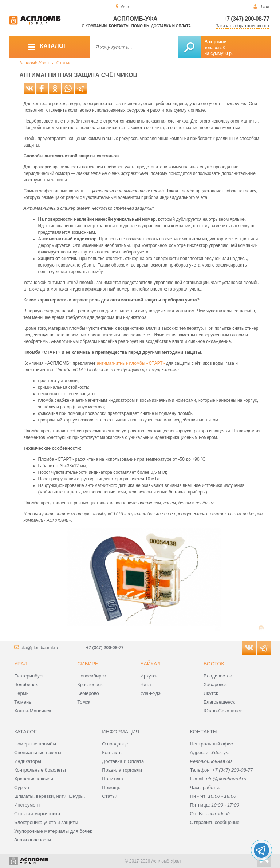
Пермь (21, 693)
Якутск (211, 693)
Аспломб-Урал (34, 63)
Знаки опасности (33, 840)
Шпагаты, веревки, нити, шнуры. (50, 796)
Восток (214, 664)
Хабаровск (215, 685)
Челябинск (26, 685)
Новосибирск (92, 676)
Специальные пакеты (38, 753)
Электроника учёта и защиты (46, 822)
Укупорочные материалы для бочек (53, 831)
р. (229, 53)
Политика (113, 779)
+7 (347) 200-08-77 (247, 19)
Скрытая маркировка (37, 814)
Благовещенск (219, 702)
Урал (21, 664)
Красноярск (90, 685)
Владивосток (218, 676)
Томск (84, 702)
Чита (146, 685)
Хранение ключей (34, 779)
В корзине (216, 42)
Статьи (64, 63)
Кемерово (88, 693)
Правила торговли (122, 770)
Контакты (119, 26)
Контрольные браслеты (40, 770)
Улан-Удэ (151, 693)
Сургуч (22, 787)
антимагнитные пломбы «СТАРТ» (131, 363)
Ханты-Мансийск (33, 711)
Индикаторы (28, 761)
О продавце (115, 744)
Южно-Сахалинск (223, 711)
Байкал (151, 664)
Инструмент (27, 805)
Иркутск (149, 676)
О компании (94, 26)
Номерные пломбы (35, 744)
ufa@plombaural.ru (39, 648)
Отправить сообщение (215, 822)
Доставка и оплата (171, 26)
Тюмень (23, 702)
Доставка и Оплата (123, 761)
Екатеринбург (29, 676)
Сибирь (88, 664)
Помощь (140, 26)
